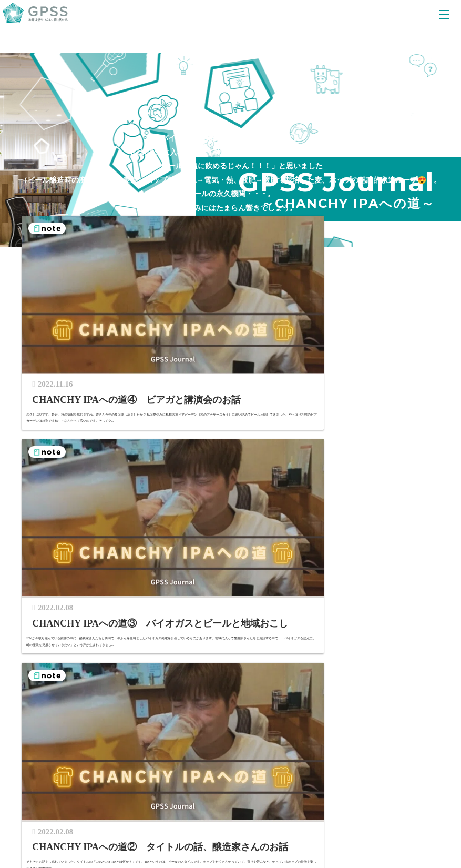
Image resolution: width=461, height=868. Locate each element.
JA (385, 768)
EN (402, 768)
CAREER (64, 654)
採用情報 (62, 725)
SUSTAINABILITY (355, 612)
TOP (27, 612)
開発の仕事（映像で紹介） (91, 697)
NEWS (177, 654)
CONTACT (237, 654)
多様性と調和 (345, 641)
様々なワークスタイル (84, 669)
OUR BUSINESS (94, 612)
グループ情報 (247, 627)
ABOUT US (245, 612)
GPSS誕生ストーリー (259, 641)
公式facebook (175, 768)
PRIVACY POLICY (335, 768)
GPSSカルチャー (74, 710)
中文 (422, 768)
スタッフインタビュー (84, 683)
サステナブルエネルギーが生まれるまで (130, 641)
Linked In (245, 768)
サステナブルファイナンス (367, 627)
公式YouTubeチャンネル (81, 768)
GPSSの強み (83, 627)
